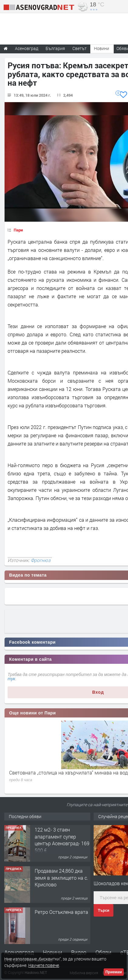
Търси (104, 910)
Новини (102, 48)
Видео (79, 952)
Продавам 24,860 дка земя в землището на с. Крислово (61, 878)
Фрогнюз (41, 560)
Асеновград (19, 952)
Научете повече (44, 965)
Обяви (103, 952)
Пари (18, 230)
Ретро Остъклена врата (61, 912)
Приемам (114, 972)
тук (11, 679)
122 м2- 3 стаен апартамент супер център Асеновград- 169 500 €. (62, 840)
